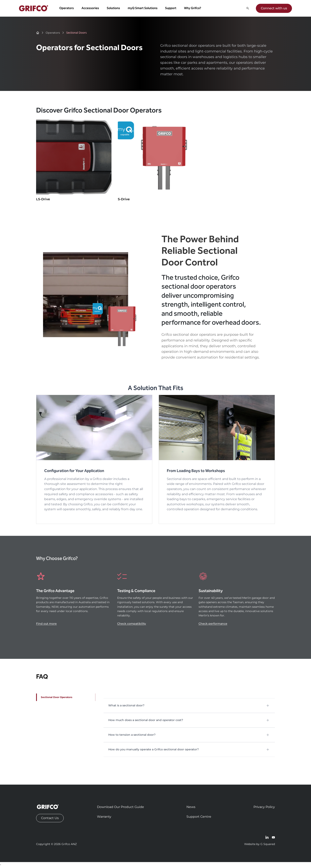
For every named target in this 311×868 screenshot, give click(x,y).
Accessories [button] (91, 9)
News (191, 808)
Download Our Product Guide (120, 808)
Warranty (104, 818)
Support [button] (171, 9)
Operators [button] (67, 9)
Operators (53, 34)
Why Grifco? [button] (193, 9)
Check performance (213, 625)
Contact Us (50, 819)
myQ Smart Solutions (143, 9)
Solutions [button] (114, 9)
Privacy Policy (264, 808)
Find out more (46, 625)
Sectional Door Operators (57, 698)
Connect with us (273, 9)
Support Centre (199, 818)
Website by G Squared (260, 845)
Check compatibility (132, 625)
